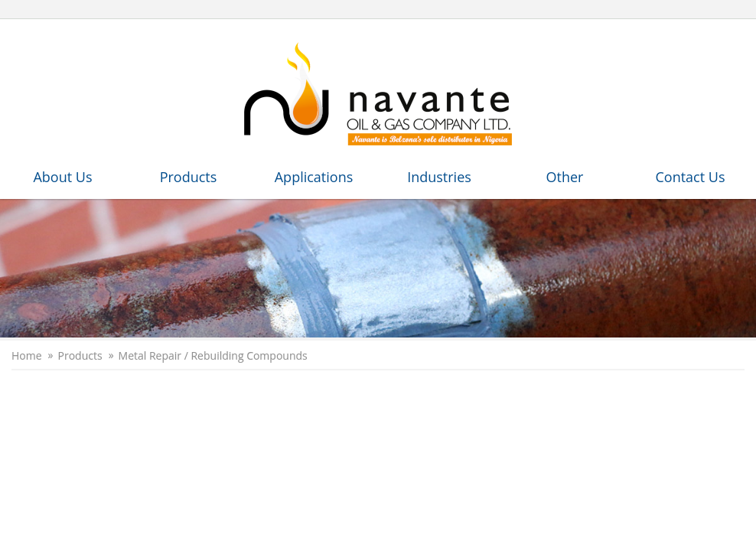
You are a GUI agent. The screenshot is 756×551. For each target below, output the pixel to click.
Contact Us (690, 177)
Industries (439, 177)
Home (27, 356)
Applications (314, 177)
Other (565, 177)
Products (189, 177)
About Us (62, 177)
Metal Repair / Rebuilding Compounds (213, 356)
